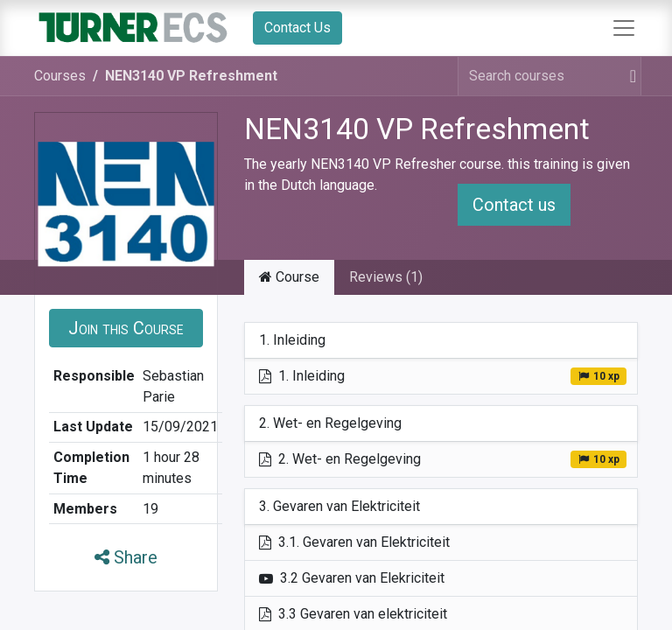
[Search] (630, 76)
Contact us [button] (514, 205)
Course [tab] (289, 277)
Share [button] (126, 557)
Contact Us (297, 28)
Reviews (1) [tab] (386, 277)
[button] (126, 328)
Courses (60, 76)
